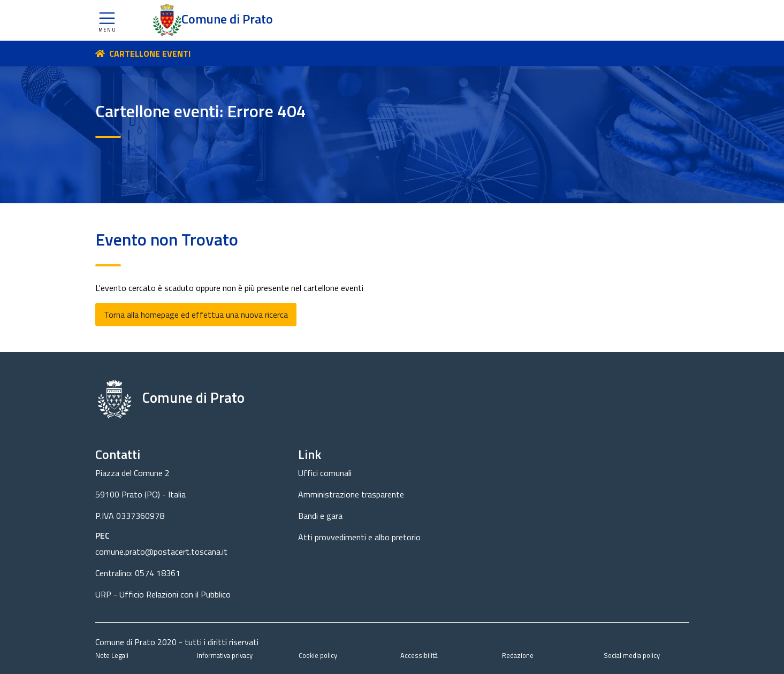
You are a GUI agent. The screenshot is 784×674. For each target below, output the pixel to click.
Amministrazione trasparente (351, 494)
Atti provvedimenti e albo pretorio (359, 537)
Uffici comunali (325, 473)
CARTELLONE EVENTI (150, 53)
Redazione (518, 655)
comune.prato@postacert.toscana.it (161, 552)
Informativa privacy (225, 655)
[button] (107, 20)
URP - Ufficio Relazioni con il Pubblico (163, 594)
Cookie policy (318, 655)
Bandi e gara (320, 516)
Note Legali (112, 655)
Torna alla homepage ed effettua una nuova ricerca (196, 315)
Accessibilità (419, 655)
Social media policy (632, 655)
